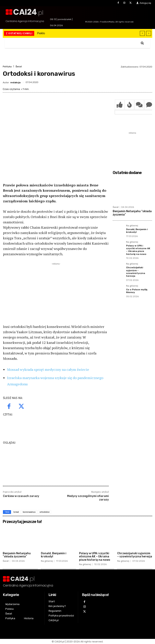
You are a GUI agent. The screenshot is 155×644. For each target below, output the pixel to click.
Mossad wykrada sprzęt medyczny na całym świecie (48, 369)
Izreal (16, 512)
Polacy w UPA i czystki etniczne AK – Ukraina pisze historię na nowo (138, 250)
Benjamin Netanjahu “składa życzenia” (17, 555)
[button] (142, 43)
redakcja (15, 82)
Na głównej (132, 226)
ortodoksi (45, 512)
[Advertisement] (56, 293)
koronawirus (29, 512)
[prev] (142, 33)
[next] (149, 33)
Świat (19, 67)
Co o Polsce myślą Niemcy (137, 291)
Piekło (41, 33)
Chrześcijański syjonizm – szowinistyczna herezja (136, 272)
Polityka (7, 67)
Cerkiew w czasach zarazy (21, 496)
